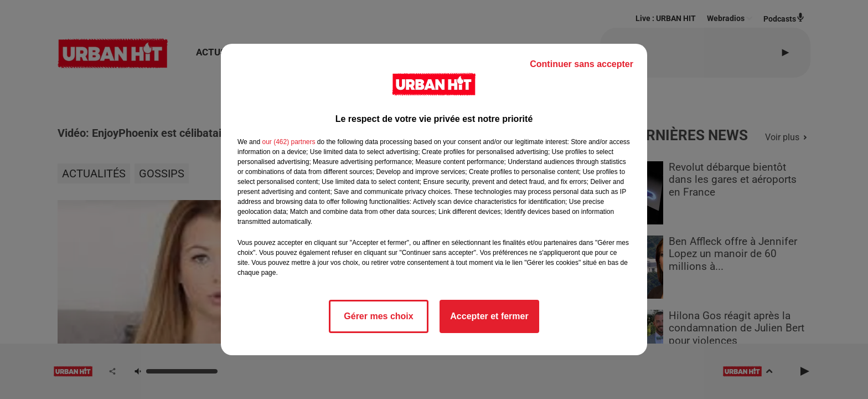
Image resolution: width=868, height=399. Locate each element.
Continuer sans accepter (582, 64)
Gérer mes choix (378, 316)
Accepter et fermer (489, 316)
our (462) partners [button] (288, 142)
